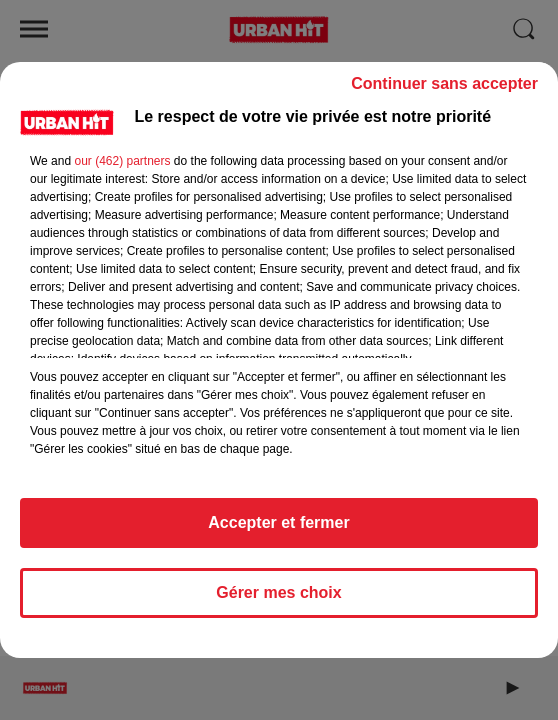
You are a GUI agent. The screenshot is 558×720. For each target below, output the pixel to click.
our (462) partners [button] (122, 161)
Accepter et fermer (278, 522)
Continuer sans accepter (444, 83)
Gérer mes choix (278, 592)
